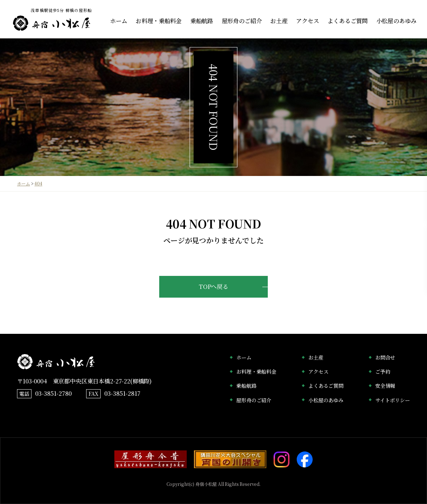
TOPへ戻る (213, 287)
